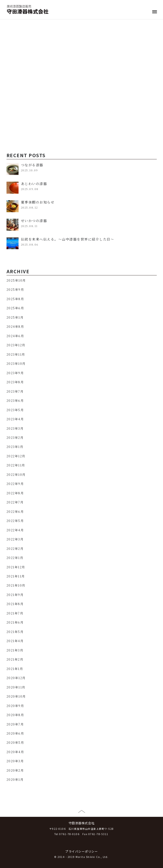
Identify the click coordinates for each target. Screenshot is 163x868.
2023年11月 (16, 354)
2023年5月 (15, 410)
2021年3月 (15, 650)
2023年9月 (15, 373)
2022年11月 (16, 465)
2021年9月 (15, 595)
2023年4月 (15, 419)
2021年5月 (15, 632)
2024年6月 (15, 336)
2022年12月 (16, 456)
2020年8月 (15, 715)
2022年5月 (15, 521)
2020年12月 (16, 678)
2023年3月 (15, 428)
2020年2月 (15, 770)
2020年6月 (15, 733)
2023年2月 (15, 438)
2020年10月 (16, 696)
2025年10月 (16, 280)
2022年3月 (15, 539)
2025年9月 (15, 290)
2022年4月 (15, 530)
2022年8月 (15, 493)
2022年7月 (15, 502)
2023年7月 (15, 391)
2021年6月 (15, 622)
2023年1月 (15, 447)
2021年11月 (16, 576)
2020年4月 (15, 752)
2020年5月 (15, 743)
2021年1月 (15, 669)
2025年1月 (15, 317)
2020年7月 (15, 724)
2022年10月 (16, 475)
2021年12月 (16, 567)
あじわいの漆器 (34, 184)
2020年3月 (15, 761)
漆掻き (13, 105)
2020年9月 (15, 706)
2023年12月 (16, 345)
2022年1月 (15, 558)
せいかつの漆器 (34, 221)
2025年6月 (15, 308)
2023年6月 (15, 401)
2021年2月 (15, 659)
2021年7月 (15, 613)
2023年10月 (16, 364)
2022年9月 (15, 484)
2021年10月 (16, 585)
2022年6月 (15, 512)
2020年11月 (16, 687)
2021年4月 (15, 641)
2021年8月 (15, 604)
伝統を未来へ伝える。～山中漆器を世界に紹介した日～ (68, 239)
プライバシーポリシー (81, 851)
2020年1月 (15, 780)
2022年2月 (15, 549)
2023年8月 (15, 382)
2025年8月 (15, 299)
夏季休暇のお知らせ (38, 202)
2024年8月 (15, 327)
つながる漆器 (32, 165)
